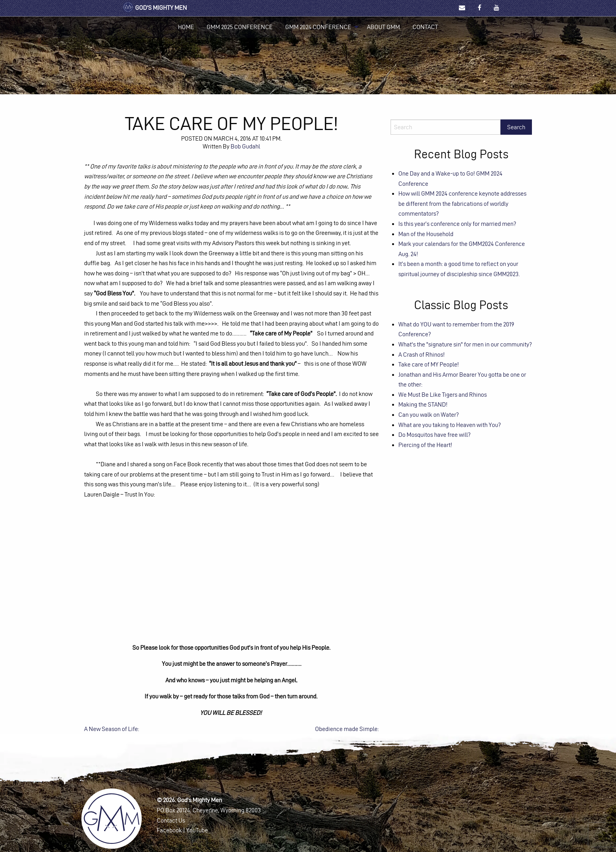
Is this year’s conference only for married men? (457, 224)
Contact (425, 27)
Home (186, 27)
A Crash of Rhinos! (422, 355)
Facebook (169, 830)
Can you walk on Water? (429, 415)
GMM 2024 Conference (318, 27)
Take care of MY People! (429, 364)
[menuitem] (186, 27)
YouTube (197, 830)
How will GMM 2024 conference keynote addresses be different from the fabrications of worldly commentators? (462, 203)
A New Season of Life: (112, 729)
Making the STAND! (423, 404)
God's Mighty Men (155, 8)
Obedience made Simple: (347, 729)
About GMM (383, 27)
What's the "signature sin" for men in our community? (465, 344)
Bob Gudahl (245, 146)
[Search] (445, 127)
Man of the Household (426, 234)
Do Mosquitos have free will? (434, 435)
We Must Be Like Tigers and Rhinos (443, 395)
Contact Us (171, 820)
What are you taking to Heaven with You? (450, 425)
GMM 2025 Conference (240, 27)
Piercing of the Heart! (425, 445)
